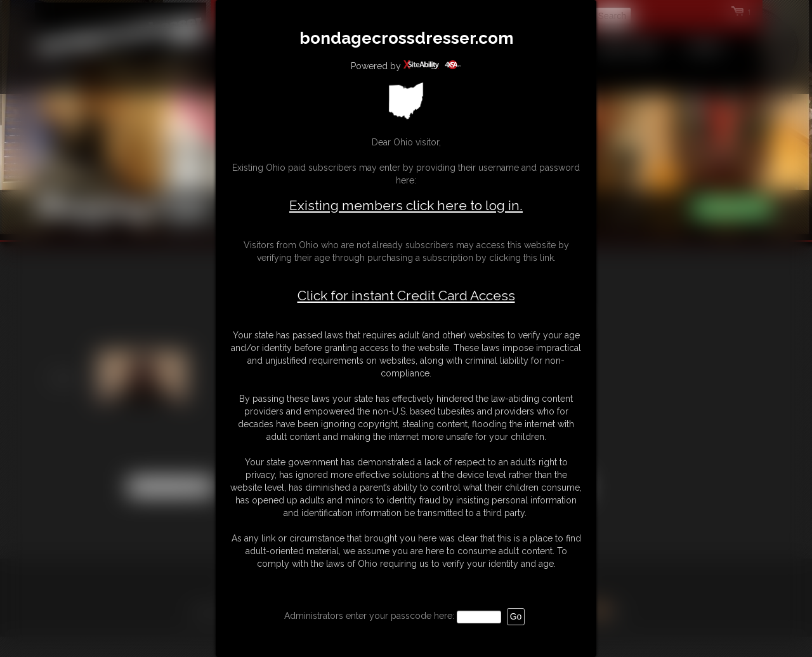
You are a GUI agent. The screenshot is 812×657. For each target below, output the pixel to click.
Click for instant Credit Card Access (406, 296)
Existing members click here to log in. (406, 205)
